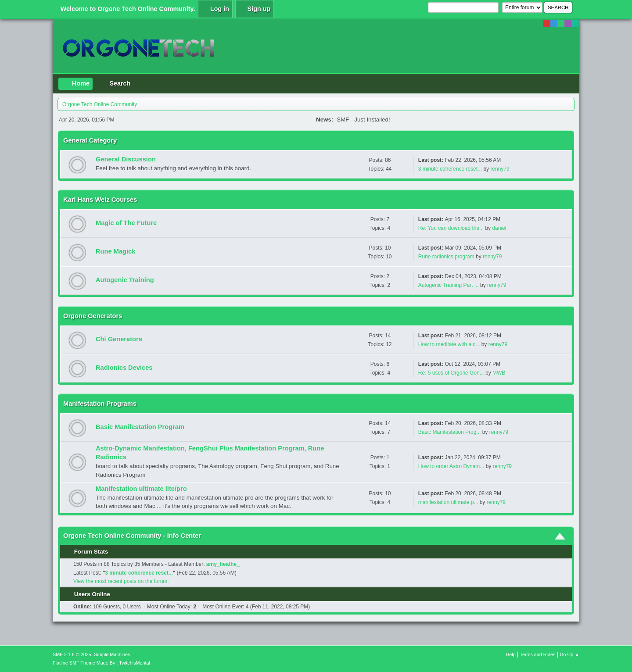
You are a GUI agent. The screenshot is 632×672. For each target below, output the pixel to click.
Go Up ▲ (569, 654)
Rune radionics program (447, 257)
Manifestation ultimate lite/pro (141, 489)
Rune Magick (115, 251)
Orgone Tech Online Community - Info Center (132, 536)
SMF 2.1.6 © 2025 (72, 654)
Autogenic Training (125, 280)
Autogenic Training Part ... (449, 285)
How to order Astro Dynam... (451, 466)
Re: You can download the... (451, 228)
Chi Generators (119, 339)
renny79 (500, 169)
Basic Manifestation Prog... (450, 432)
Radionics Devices (124, 368)
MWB (499, 373)
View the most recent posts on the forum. (121, 581)
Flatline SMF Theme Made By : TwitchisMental (101, 663)
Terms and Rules (538, 654)
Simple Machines (112, 654)
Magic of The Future (126, 223)
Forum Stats (87, 552)
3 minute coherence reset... (450, 169)
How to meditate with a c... (449, 344)
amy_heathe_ (223, 564)
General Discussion (126, 159)
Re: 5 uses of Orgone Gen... (451, 373)
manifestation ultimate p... (448, 502)
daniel (499, 228)
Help (511, 654)
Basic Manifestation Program (140, 427)
